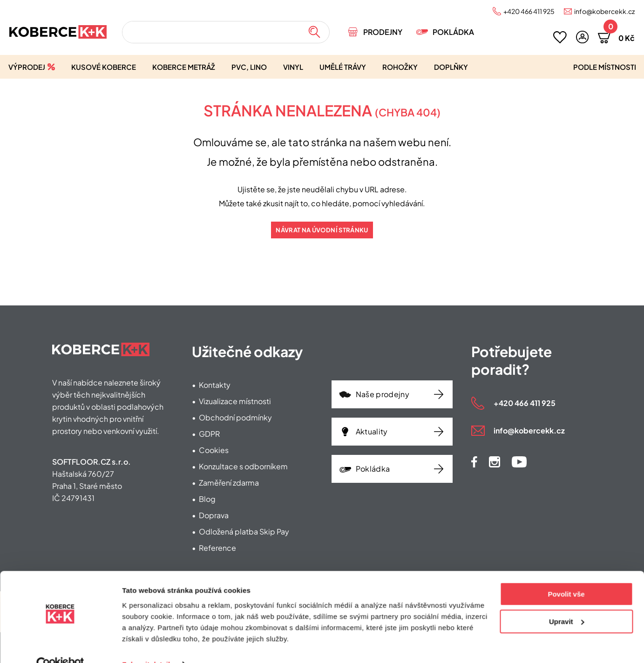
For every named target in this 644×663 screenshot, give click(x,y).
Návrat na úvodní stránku (322, 230)
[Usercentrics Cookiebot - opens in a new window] (60, 645)
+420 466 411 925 (529, 11)
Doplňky (451, 67)
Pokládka (453, 32)
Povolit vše (566, 575)
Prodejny (383, 32)
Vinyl (293, 67)
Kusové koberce (104, 67)
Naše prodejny (383, 394)
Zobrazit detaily (148, 645)
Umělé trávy (343, 67)
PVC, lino (249, 67)
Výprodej (27, 67)
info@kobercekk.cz (604, 11)
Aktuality (372, 431)
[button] (582, 37)
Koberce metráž (184, 67)
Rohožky (400, 67)
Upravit (567, 602)
